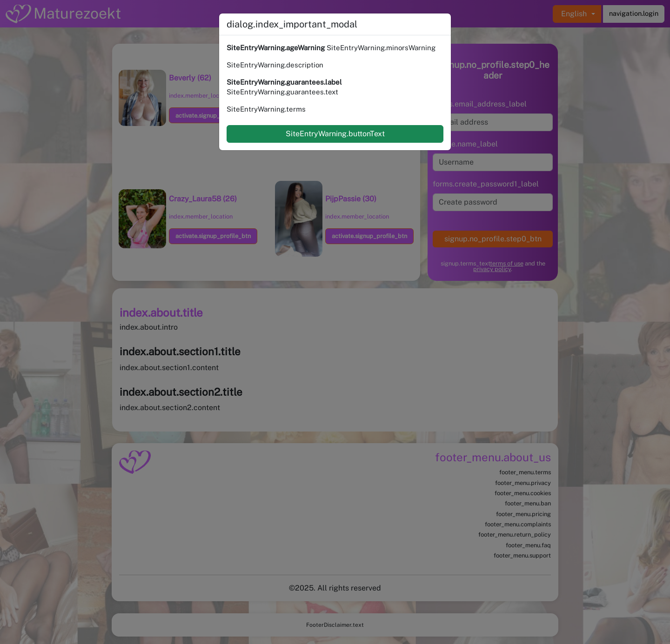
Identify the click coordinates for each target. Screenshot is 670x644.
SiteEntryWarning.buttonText (335, 134)
